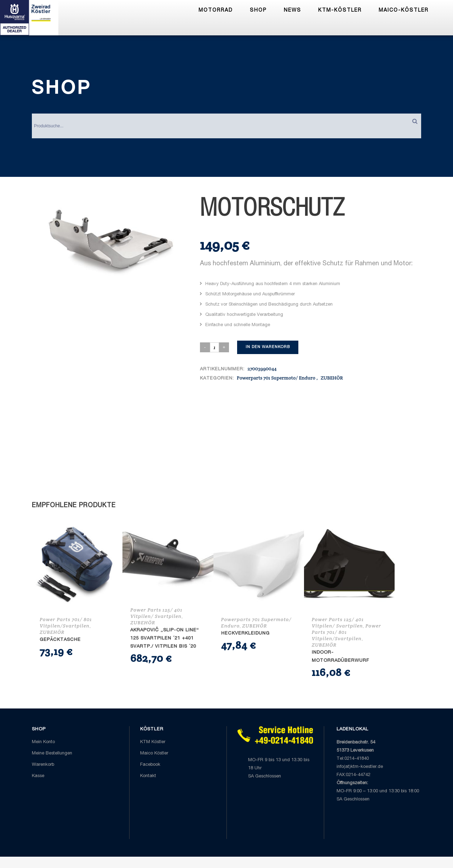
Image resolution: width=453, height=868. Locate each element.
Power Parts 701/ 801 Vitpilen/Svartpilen (66, 623)
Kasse (38, 776)
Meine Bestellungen (52, 754)
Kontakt (148, 776)
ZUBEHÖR (332, 378)
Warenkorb (43, 765)
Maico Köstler (154, 754)
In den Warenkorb (268, 347)
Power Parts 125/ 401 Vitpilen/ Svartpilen (156, 613)
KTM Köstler (153, 742)
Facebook (150, 765)
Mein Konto (43, 742)
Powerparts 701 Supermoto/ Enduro (276, 378)
